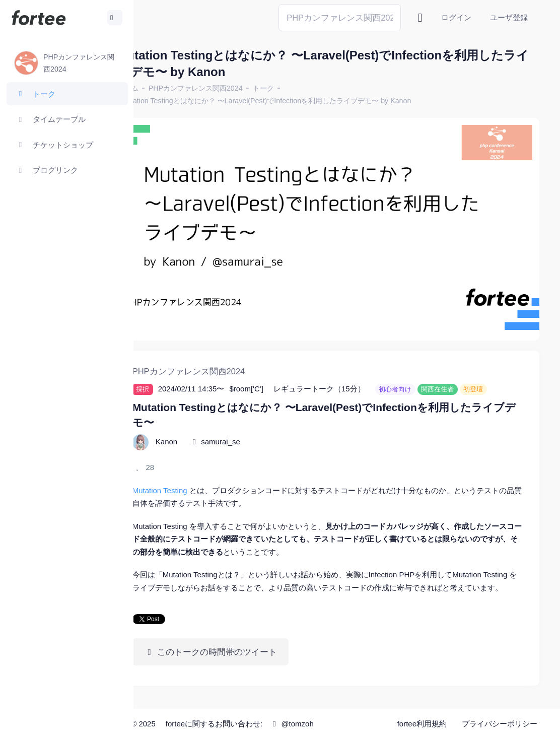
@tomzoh (331, 724)
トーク (302, 88)
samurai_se (260, 436)
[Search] (340, 17)
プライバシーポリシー (500, 724)
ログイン (456, 17)
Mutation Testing (199, 485)
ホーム (167, 88)
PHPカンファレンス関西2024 (234, 88)
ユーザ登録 (509, 17)
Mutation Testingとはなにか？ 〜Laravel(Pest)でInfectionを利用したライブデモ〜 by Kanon (305, 101)
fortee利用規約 (422, 724)
